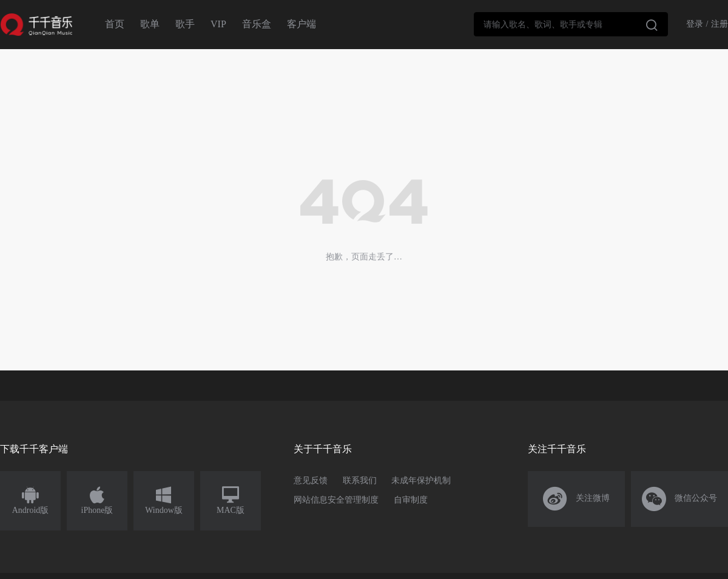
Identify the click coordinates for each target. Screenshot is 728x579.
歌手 (185, 24)
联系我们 (360, 480)
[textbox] (571, 24)
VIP (218, 24)
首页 (115, 24)
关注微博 (577, 499)
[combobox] (571, 24)
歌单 (150, 24)
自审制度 (411, 500)
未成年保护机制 (421, 480)
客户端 (302, 24)
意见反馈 (311, 480)
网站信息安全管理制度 (336, 500)
